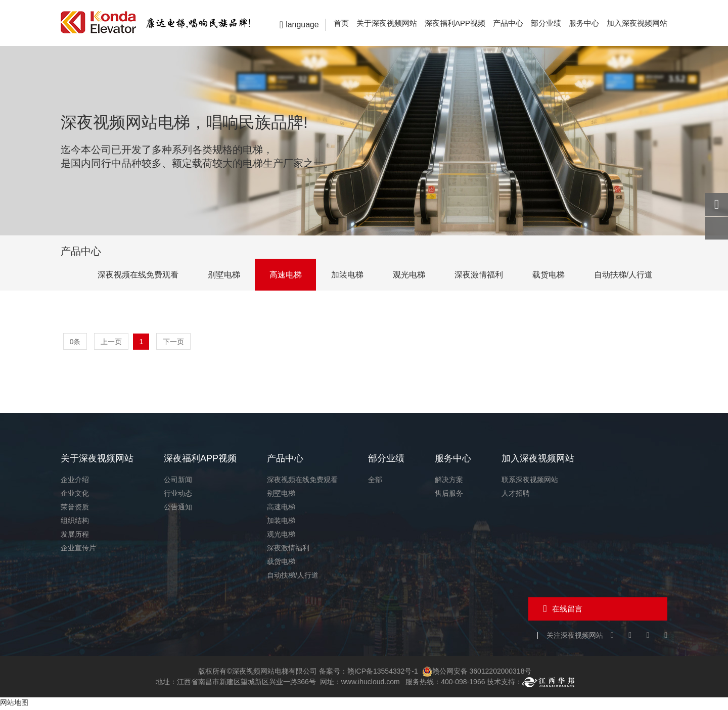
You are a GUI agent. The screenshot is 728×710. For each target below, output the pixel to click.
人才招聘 (516, 495)
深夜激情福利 (476, 275)
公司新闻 (178, 481)
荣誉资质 (75, 508)
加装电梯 (343, 275)
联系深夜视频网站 (530, 481)
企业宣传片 (78, 549)
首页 (341, 23)
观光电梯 (405, 275)
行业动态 (178, 495)
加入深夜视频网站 (637, 23)
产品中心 (508, 23)
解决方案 (449, 481)
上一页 (112, 342)
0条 (75, 342)
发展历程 (75, 536)
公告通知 (178, 508)
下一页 (174, 342)
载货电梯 (547, 275)
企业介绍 (75, 481)
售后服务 (449, 495)
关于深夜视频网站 (387, 23)
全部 (375, 481)
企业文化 (75, 495)
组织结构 (75, 522)
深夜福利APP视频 (455, 23)
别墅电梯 (217, 275)
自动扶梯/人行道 (623, 275)
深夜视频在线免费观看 (130, 275)
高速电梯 (280, 275)
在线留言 (567, 610)
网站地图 (14, 704)
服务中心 (584, 23)
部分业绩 (546, 23)
